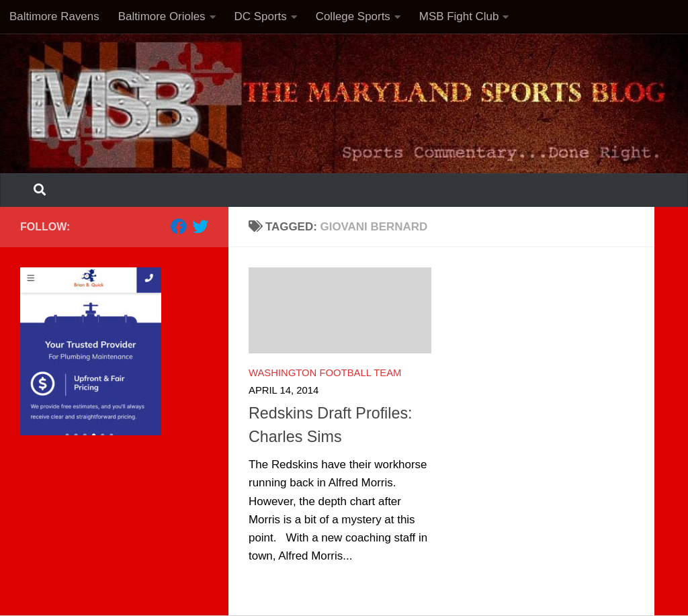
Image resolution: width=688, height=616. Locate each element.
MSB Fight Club (459, 16)
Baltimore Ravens (54, 16)
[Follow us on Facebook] (179, 226)
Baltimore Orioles (162, 16)
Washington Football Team (325, 373)
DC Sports (261, 16)
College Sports (353, 16)
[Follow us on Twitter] (200, 226)
